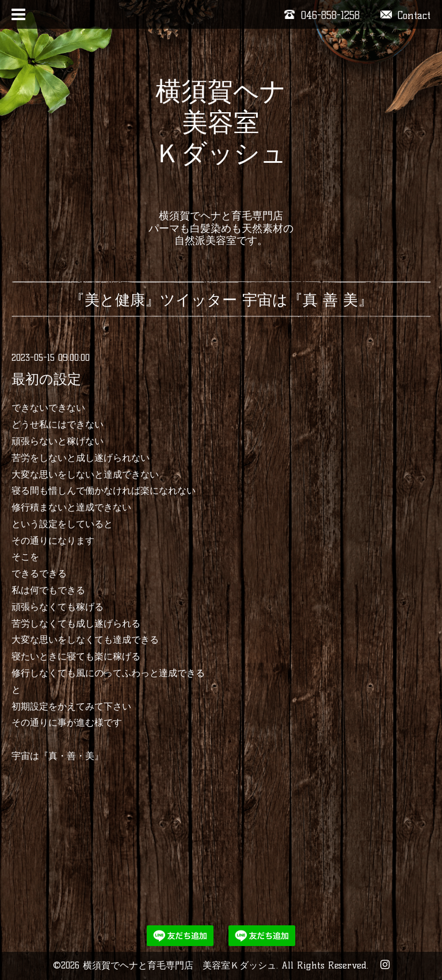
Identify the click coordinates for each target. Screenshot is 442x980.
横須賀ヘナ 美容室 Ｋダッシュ (221, 138)
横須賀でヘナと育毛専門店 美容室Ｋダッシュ (180, 965)
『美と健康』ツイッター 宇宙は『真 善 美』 (221, 300)
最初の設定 (46, 379)
